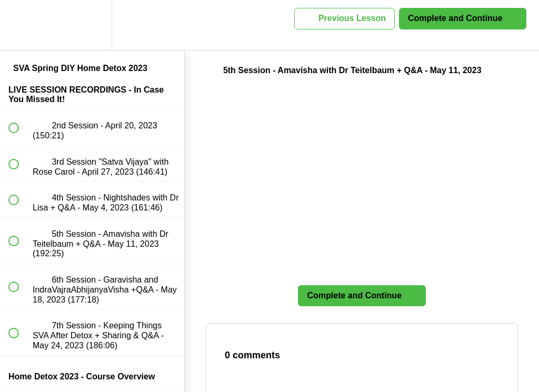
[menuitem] (92, 25)
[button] (19, 25)
